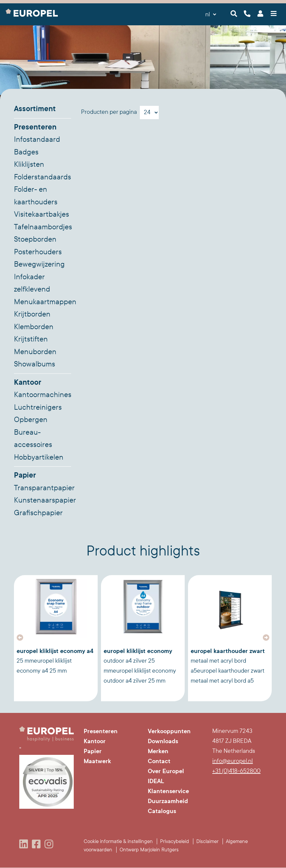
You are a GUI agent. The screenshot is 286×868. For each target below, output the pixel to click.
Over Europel (166, 771)
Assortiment (35, 109)
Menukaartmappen (43, 302)
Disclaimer (207, 841)
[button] (20, 638)
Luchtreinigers (38, 407)
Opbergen (31, 420)
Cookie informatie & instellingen (118, 841)
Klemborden (34, 327)
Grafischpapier (38, 513)
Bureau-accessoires (33, 439)
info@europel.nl (233, 761)
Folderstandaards (43, 177)
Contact (159, 761)
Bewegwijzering (39, 264)
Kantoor (28, 382)
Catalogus (162, 811)
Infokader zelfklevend (32, 283)
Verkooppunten (169, 731)
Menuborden (35, 352)
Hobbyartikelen (39, 457)
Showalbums (35, 364)
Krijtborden (32, 314)
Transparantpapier (43, 488)
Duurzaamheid (168, 801)
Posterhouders (38, 252)
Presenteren (35, 127)
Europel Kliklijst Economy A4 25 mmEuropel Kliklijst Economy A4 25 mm (55, 661)
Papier (25, 475)
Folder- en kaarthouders (36, 196)
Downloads (163, 741)
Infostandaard (37, 139)
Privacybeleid (175, 841)
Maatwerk (97, 761)
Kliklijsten (29, 164)
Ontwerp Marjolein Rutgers (149, 850)
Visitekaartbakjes (42, 214)
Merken (158, 751)
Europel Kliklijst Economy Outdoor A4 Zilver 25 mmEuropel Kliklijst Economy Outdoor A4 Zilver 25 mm (140, 666)
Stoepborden (35, 239)
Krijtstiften (31, 339)
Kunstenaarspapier (43, 500)
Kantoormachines (43, 395)
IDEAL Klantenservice (168, 786)
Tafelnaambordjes (43, 227)
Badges (26, 152)
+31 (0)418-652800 (236, 771)
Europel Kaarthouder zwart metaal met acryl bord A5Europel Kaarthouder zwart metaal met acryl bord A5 (228, 666)
